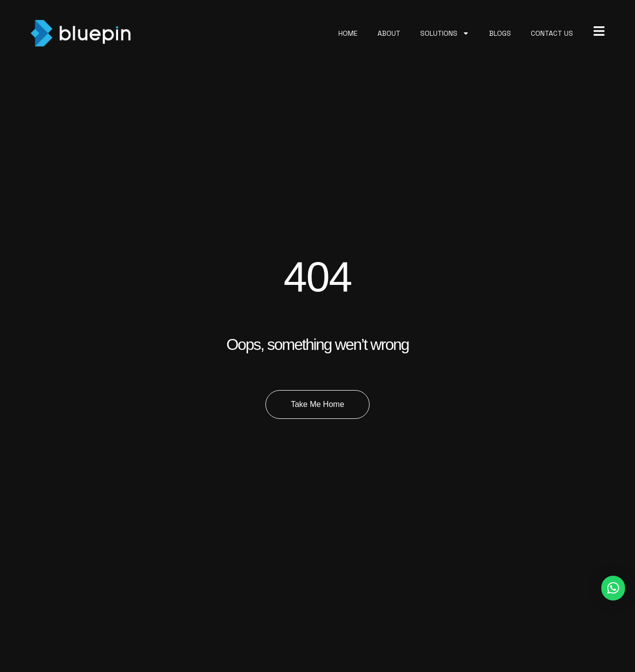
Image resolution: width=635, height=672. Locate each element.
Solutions (445, 33)
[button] (613, 588)
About (389, 33)
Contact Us (552, 33)
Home (348, 33)
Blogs (500, 33)
